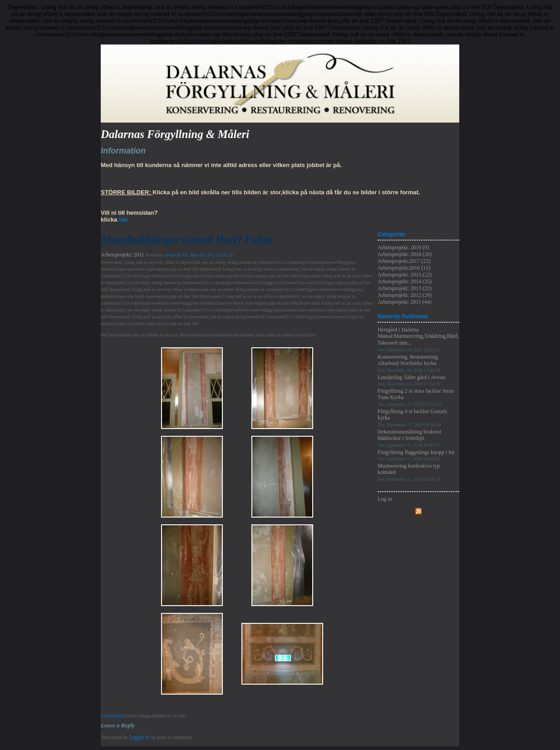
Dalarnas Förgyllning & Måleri (175, 134)
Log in (385, 499)
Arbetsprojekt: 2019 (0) (403, 247)
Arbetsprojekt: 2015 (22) (405, 275)
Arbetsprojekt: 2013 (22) (405, 288)
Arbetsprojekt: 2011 (123, 255)
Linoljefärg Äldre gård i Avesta (412, 380)
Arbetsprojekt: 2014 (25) (405, 281)
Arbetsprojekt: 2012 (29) (405, 295)
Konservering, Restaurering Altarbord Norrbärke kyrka (409, 363)
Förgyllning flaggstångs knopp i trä (416, 455)
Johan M (172, 255)
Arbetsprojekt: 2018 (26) (405, 254)
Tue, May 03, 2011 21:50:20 (207, 255)
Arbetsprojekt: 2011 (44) (405, 302)
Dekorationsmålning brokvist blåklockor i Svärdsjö (409, 438)
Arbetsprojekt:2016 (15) (404, 268)
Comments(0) (113, 716)
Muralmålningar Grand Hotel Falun (187, 239)
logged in (140, 737)
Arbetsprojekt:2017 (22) (404, 261)
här (123, 220)
